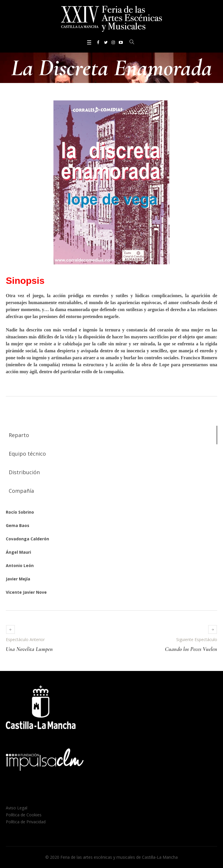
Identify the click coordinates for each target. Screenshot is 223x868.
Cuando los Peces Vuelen (191, 649)
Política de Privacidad (26, 822)
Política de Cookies (24, 815)
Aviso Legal (17, 808)
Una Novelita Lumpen (29, 649)
